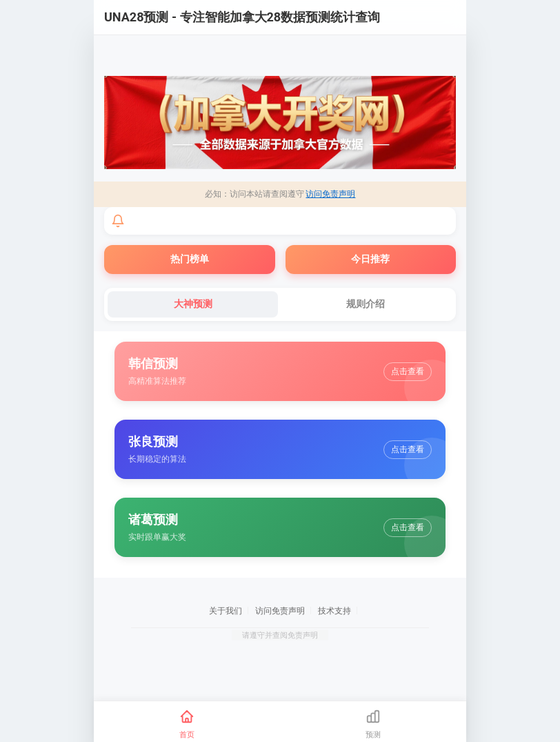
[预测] (373, 724)
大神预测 (193, 304)
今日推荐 (370, 259)
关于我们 (226, 611)
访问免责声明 (330, 194)
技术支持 (334, 611)
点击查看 (408, 371)
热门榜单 (190, 259)
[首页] (187, 724)
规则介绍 (366, 304)
